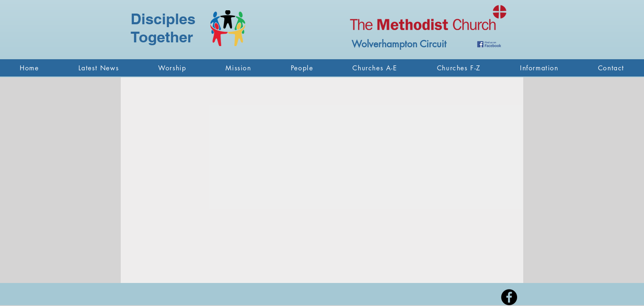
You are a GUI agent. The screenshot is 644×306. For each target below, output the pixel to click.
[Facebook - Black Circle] (509, 297)
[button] (172, 68)
